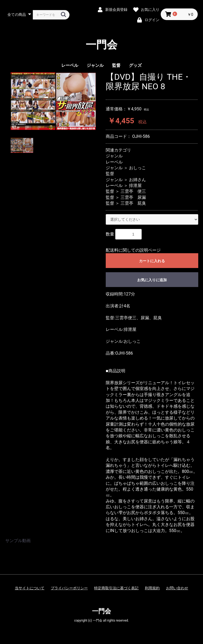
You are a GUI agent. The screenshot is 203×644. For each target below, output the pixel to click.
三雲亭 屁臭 (133, 203)
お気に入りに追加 (152, 280)
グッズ (135, 65)
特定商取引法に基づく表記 (116, 588)
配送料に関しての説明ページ (133, 250)
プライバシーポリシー (69, 588)
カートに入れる (152, 261)
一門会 (101, 45)
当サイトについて (30, 588)
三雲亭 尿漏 (133, 197)
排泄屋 (135, 185)
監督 (116, 65)
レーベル (70, 65)
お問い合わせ (177, 588)
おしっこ (137, 168)
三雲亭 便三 (133, 191)
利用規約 (152, 588)
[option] (53, 101)
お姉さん (137, 180)
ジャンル (95, 65)
